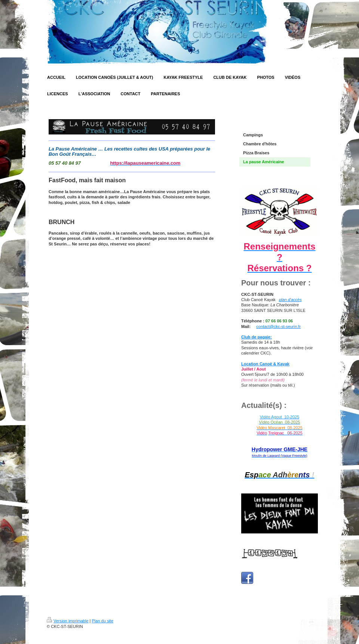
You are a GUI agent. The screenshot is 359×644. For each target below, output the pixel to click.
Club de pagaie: (257, 337)
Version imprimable (68, 621)
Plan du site (103, 621)
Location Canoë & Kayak (265, 364)
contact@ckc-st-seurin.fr (278, 326)
